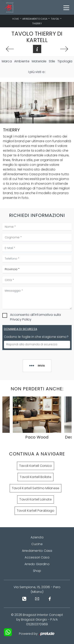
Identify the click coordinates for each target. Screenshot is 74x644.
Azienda (37, 537)
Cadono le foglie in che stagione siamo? (36, 337)
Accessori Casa (37, 557)
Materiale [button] (39, 61)
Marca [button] (7, 61)
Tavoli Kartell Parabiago (36, 511)
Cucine (37, 544)
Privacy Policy (21, 319)
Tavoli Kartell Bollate (36, 477)
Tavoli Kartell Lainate (36, 499)
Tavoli (55, 19)
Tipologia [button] (65, 61)
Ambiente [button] (22, 61)
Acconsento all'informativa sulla (35, 317)
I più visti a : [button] (37, 72)
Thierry (37, 23)
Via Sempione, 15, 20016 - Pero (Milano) (37, 589)
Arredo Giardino (37, 564)
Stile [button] (52, 61)
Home (16, 19)
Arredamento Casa (35, 19)
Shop (37, 571)
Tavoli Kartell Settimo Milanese (36, 488)
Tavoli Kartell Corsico (36, 466)
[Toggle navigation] (66, 7)
